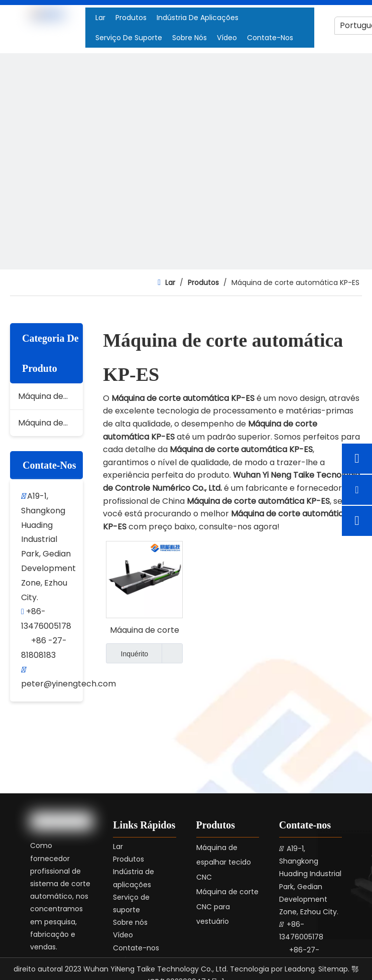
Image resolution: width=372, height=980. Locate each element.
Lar (118, 847)
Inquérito (127, 653)
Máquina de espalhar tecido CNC (50, 423)
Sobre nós (130, 922)
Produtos (129, 859)
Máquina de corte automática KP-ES (144, 629)
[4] (186, 239)
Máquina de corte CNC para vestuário (50, 396)
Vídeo (123, 935)
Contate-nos (136, 948)
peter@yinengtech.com (69, 684)
